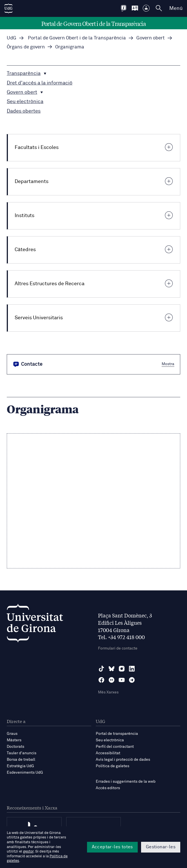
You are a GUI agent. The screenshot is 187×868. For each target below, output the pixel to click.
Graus (12, 734)
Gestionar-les (161, 847)
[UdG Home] (8, 8)
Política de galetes (113, 766)
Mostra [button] (168, 364)
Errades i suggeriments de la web (126, 782)
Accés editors (108, 788)
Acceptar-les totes (112, 847)
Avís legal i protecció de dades (123, 760)
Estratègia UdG (20, 766)
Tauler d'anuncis (22, 753)
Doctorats (15, 747)
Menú (176, 8)
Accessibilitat (108, 753)
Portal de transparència (117, 734)
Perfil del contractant (115, 747)
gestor (28, 852)
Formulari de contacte (118, 648)
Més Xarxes (108, 692)
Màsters (14, 740)
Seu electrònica (110, 740)
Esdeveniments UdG (25, 773)
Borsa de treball (21, 760)
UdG (12, 38)
